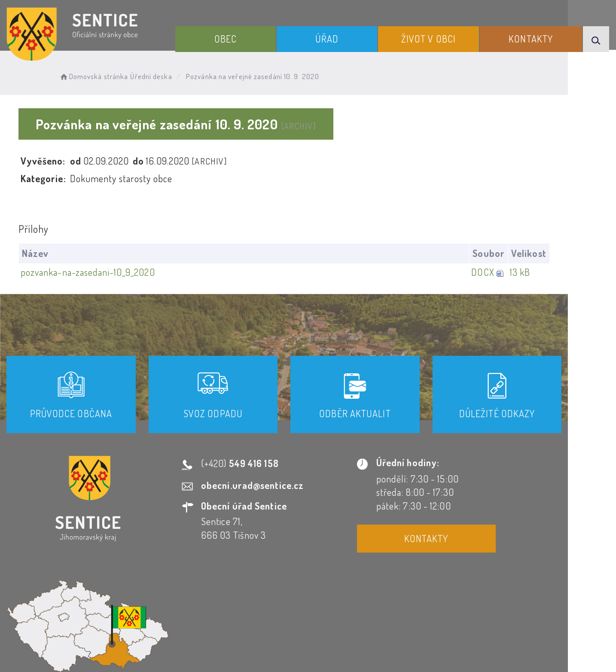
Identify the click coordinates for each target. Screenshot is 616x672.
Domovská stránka (97, 75)
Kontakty (533, 38)
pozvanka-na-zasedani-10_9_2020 (89, 272)
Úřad (337, 38)
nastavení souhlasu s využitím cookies (490, 650)
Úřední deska (155, 75)
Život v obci (435, 38)
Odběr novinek (310, 594)
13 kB (567, 272)
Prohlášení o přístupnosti (215, 594)
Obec (239, 38)
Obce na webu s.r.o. (434, 636)
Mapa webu (377, 594)
